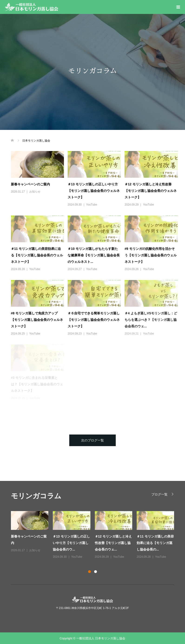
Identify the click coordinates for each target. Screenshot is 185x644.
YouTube (92, 205)
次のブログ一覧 (92, 440)
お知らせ (35, 192)
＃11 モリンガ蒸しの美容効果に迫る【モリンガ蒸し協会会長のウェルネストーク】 (37, 255)
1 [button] (89, 572)
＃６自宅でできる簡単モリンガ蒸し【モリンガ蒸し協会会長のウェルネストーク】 (94, 320)
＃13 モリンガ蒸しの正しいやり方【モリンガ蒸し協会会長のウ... (71, 543)
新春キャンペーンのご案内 (30, 184)
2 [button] (96, 572)
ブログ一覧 (159, 494)
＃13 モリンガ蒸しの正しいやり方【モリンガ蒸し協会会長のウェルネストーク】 (94, 191)
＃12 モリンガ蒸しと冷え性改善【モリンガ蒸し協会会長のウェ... (113, 543)
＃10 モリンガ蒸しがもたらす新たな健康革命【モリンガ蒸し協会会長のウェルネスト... (94, 255)
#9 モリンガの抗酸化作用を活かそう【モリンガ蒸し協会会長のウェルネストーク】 (151, 255)
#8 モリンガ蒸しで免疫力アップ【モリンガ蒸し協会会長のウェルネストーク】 (37, 320)
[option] (95, 535)
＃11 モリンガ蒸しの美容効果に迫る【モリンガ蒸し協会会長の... (155, 543)
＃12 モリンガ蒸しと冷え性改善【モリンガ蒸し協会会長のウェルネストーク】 (151, 191)
